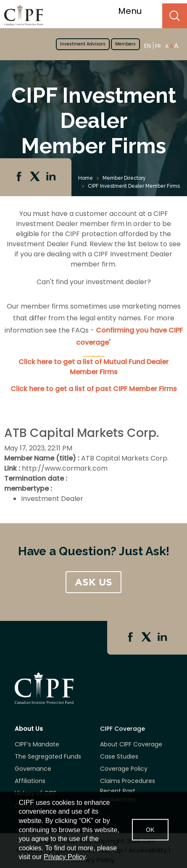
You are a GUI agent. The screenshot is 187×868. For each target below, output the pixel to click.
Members (125, 44)
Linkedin (52, 177)
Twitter (36, 177)
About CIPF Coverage (131, 744)
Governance (33, 769)
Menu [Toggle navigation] (135, 11)
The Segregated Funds (48, 757)
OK (150, 830)
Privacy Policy (64, 857)
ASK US (93, 582)
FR (158, 46)
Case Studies (119, 757)
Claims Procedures (128, 781)
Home (86, 178)
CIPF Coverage (122, 729)
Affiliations (30, 781)
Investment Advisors (83, 44)
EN (147, 46)
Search (175, 16)
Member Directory (124, 178)
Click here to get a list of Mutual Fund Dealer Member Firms (93, 367)
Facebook (20, 177)
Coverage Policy (124, 769)
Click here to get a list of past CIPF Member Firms (94, 389)
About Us (29, 729)
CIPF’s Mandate (37, 744)
